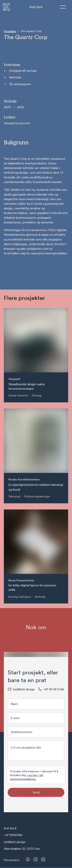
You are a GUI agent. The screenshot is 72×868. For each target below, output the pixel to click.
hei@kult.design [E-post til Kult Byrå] (15, 842)
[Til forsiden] (7, 7)
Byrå (36, 7)
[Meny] (63, 7)
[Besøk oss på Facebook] (28, 859)
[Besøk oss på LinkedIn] (43, 859)
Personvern (12, 860)
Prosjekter (10, 31)
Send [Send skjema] (36, 792)
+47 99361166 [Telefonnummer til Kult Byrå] (13, 835)
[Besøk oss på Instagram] (36, 859)
